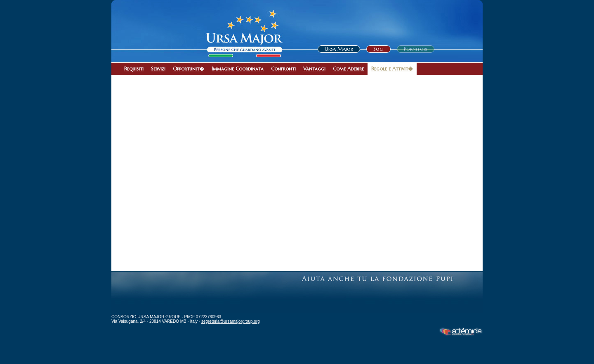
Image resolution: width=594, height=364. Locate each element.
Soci (378, 49)
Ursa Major (339, 49)
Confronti (283, 69)
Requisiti (134, 69)
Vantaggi (314, 69)
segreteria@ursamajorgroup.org (231, 321)
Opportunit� (189, 69)
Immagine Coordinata (238, 69)
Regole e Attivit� (392, 69)
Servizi (158, 69)
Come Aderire (348, 69)
